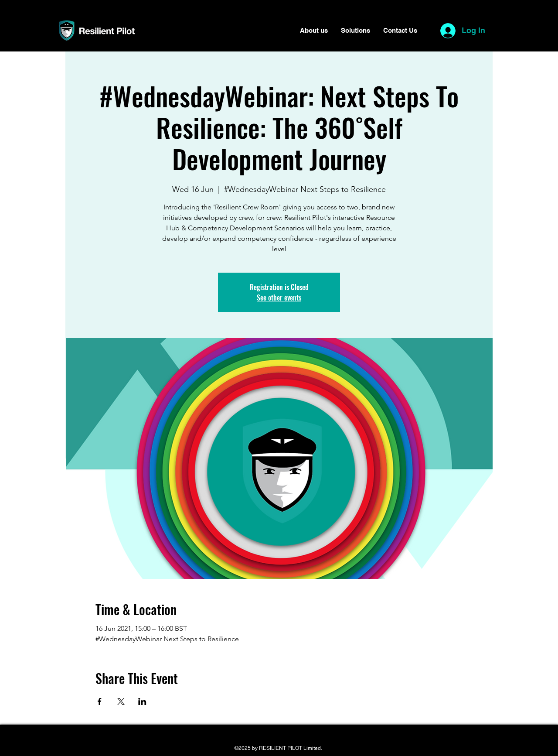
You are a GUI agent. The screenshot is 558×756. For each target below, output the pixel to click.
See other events (279, 298)
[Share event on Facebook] (100, 701)
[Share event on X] (121, 701)
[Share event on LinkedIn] (142, 701)
